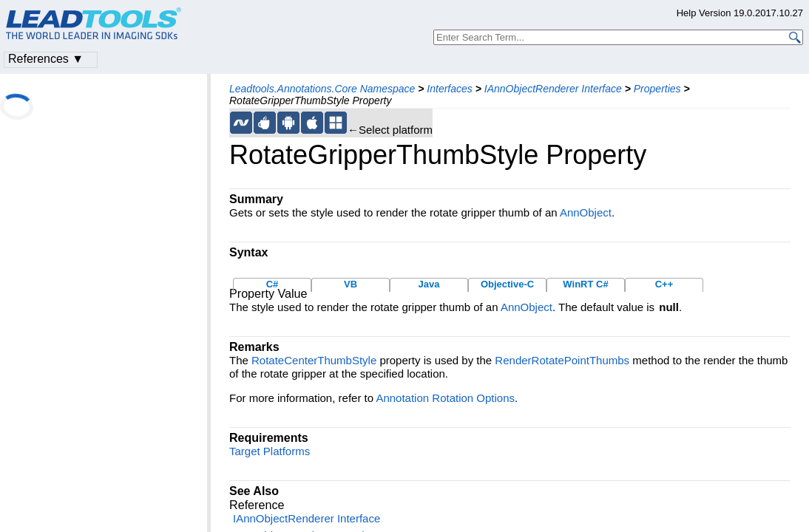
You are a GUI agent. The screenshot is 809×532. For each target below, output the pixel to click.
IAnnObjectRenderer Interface (553, 89)
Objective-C (507, 284)
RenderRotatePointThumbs (562, 360)
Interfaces (449, 89)
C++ (664, 284)
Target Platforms (270, 451)
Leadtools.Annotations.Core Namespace (322, 89)
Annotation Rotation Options (445, 398)
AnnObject (586, 212)
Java (429, 284)
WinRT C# (585, 284)
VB (351, 284)
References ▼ (46, 59)
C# (273, 284)
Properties (657, 89)
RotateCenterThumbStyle (314, 360)
